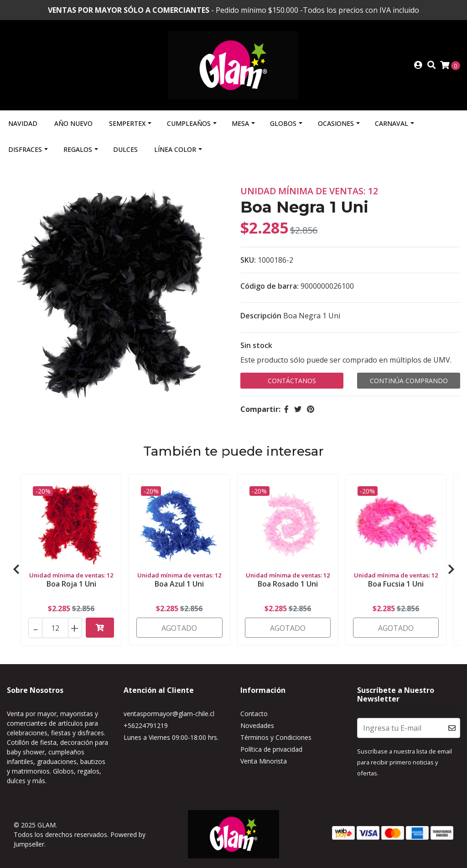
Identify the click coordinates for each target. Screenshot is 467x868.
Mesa (240, 123)
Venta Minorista (264, 761)
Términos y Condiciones (276, 737)
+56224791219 (146, 725)
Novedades (257, 725)
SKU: (248, 260)
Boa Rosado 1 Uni (288, 584)
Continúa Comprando (409, 381)
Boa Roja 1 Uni (71, 584)
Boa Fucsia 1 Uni (396, 584)
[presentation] (16, 569)
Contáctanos (292, 381)
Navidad (23, 123)
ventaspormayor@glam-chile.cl (169, 714)
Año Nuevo (73, 123)
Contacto (254, 714)
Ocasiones (336, 123)
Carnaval (392, 123)
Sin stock (256, 345)
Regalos (78, 149)
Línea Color (175, 149)
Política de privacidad (271, 749)
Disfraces (25, 149)
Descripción (261, 316)
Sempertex (127, 123)
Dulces (125, 149)
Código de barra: (270, 286)
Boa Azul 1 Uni (179, 584)
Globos (283, 123)
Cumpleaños (189, 123)
